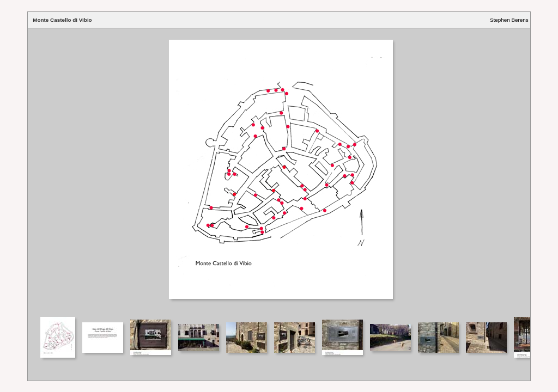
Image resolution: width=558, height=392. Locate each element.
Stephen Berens (509, 20)
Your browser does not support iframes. (279, 172)
